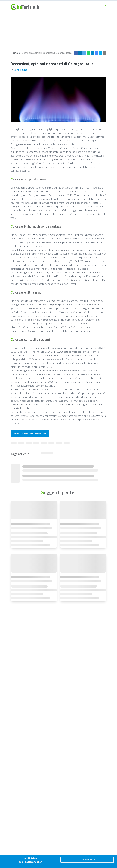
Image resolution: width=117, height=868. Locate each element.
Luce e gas (20, 70)
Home (14, 53)
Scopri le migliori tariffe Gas (30, 433)
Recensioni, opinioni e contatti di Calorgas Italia (46, 53)
